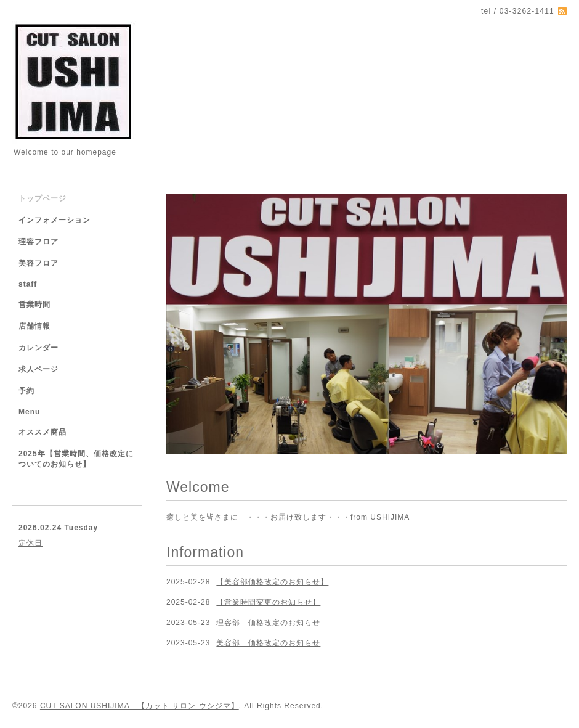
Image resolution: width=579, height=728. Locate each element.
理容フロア (38, 242)
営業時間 (34, 305)
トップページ (43, 198)
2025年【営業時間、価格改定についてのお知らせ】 (76, 459)
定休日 (30, 543)
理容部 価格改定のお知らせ (268, 623)
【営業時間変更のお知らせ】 (268, 602)
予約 (26, 391)
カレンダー (38, 348)
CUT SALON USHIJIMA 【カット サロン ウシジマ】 (140, 706)
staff (28, 284)
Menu (29, 412)
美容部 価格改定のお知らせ (268, 643)
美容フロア (38, 263)
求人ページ (38, 369)
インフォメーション (55, 220)
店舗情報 (34, 326)
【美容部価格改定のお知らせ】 (272, 582)
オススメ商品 (43, 432)
